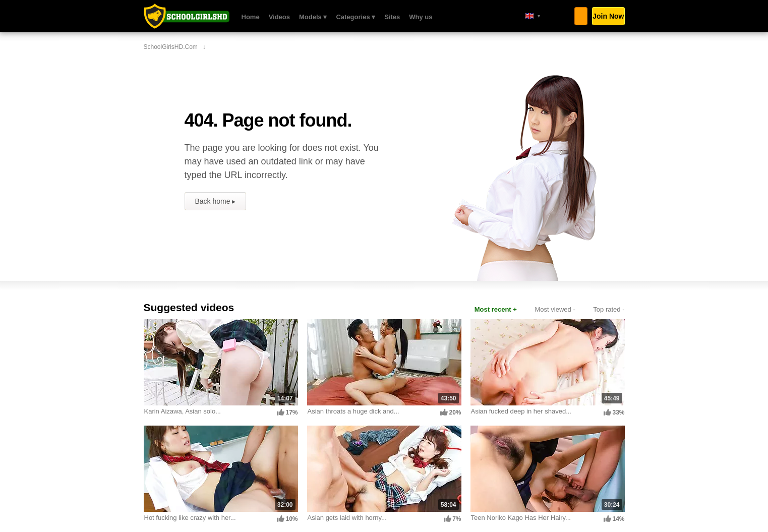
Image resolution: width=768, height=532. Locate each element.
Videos (279, 17)
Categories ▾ (356, 17)
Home (251, 17)
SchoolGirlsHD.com (187, 16)
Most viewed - (555, 309)
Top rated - (609, 309)
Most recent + (496, 309)
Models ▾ (313, 17)
